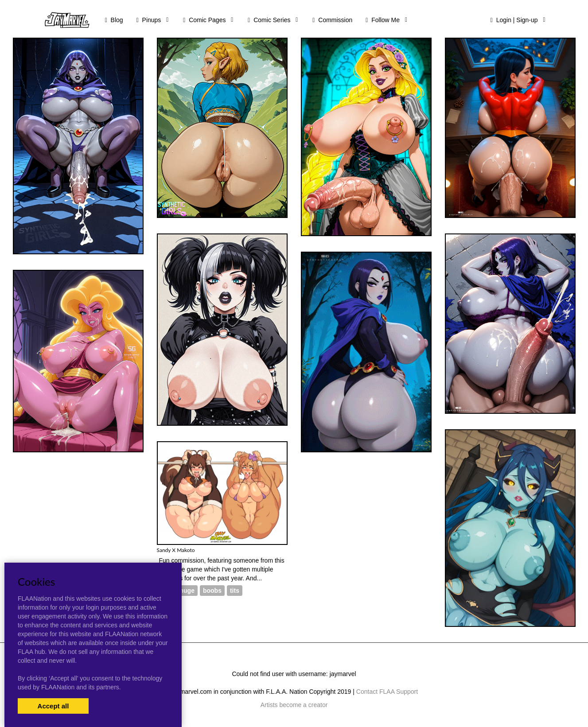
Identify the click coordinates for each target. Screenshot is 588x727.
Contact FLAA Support (387, 692)
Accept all (53, 706)
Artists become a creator (294, 705)
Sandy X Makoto (176, 550)
